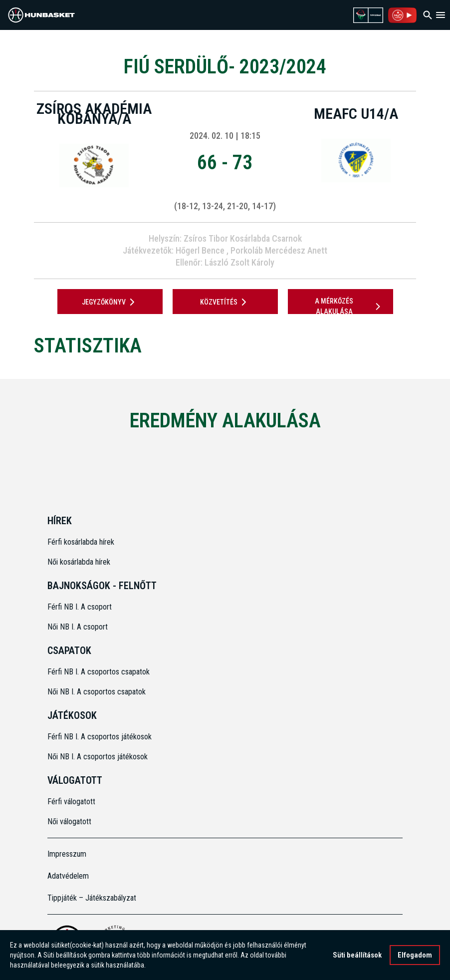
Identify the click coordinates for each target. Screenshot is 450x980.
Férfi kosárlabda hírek (81, 542)
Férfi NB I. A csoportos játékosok (100, 737)
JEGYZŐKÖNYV (110, 302)
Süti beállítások (357, 955)
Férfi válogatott (71, 802)
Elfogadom (415, 955)
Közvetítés (225, 302)
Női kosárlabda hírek (79, 562)
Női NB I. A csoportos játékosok (98, 757)
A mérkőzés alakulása (349, 306)
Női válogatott (69, 821)
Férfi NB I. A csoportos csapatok (100, 672)
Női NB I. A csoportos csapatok (98, 692)
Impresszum (67, 854)
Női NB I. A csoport (78, 627)
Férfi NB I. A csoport (80, 607)
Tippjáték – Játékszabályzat (92, 898)
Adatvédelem (68, 876)
